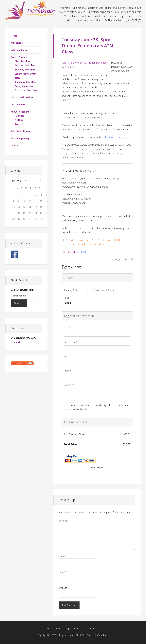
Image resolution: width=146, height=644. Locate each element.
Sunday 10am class (25, 65)
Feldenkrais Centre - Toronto (30, 10)
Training (19, 124)
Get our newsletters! (22, 290)
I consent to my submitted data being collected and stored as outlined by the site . (96, 407)
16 (24, 207)
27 (47, 213)
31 (13, 195)
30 (24, 219)
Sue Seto (81, 252)
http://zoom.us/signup (117, 137)
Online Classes (19, 57)
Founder (19, 116)
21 (13, 213)
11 (36, 200)
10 (30, 201)
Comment (69, 385)
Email (67, 356)
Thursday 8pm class (26, 82)
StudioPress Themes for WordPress (92, 635)
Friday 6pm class (24, 86)
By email (15, 342)
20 (47, 207)
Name (63, 556)
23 (24, 213)
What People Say (20, 138)
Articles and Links (20, 131)
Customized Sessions (22, 97)
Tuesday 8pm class (25, 70)
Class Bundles (22, 61)
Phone (68, 371)
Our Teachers (18, 104)
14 (13, 207)
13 (47, 201)
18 (36, 207)
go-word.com (68, 635)
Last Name (70, 342)
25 (36, 213)
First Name (70, 328)
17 (30, 207)
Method (19, 120)
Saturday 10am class (26, 90)
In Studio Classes (20, 50)
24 (30, 213)
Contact (15, 145)
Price (66, 298)
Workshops (17, 43)
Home (14, 36)
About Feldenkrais (21, 112)
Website (63, 588)
